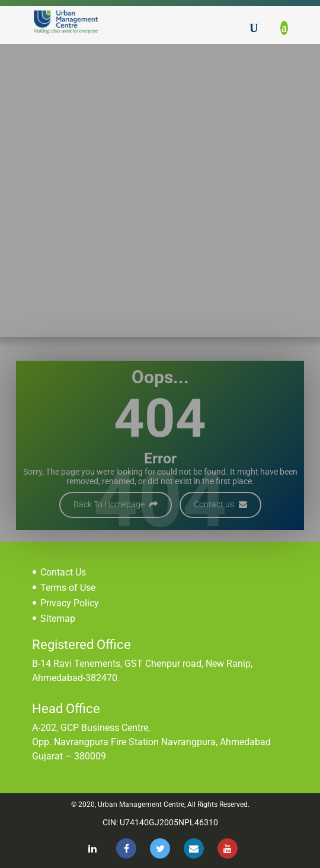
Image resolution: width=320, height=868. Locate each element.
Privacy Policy (70, 603)
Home (95, 126)
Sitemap (58, 619)
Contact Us (63, 572)
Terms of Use (68, 588)
